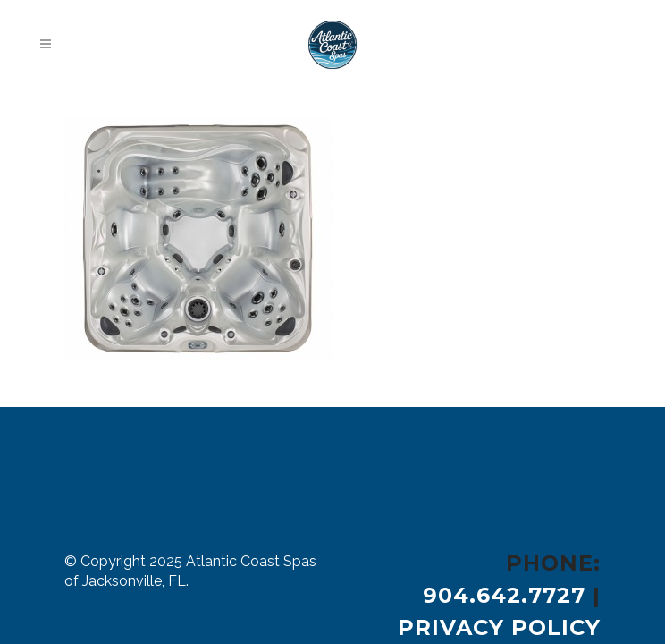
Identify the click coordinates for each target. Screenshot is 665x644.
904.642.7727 (504, 595)
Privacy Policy (499, 627)
